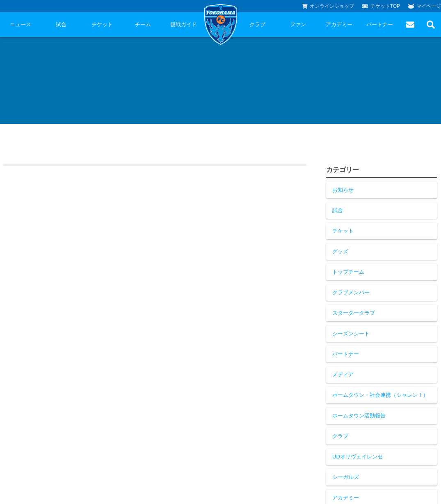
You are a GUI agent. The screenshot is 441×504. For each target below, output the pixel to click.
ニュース (21, 24)
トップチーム (348, 272)
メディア (343, 375)
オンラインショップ (328, 6)
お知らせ (343, 190)
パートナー (380, 24)
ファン (298, 24)
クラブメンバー (351, 292)
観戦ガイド (184, 24)
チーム (143, 24)
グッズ (340, 251)
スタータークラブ (354, 313)
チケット (102, 24)
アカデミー (339, 24)
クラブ (257, 24)
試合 (61, 24)
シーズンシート (351, 333)
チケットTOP (381, 6)
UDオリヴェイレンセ (358, 457)
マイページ (425, 6)
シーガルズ (346, 477)
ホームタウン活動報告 (359, 416)
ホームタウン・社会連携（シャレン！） (380, 395)
